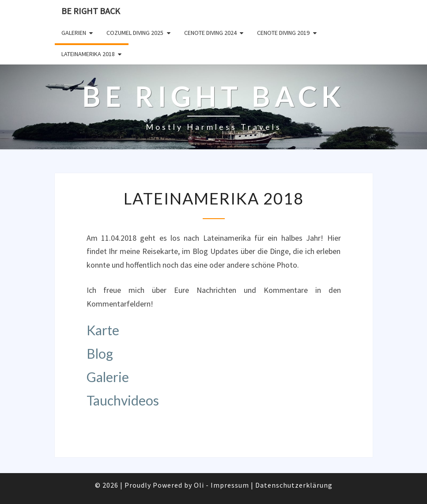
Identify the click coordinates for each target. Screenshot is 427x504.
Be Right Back (91, 11)
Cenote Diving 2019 (283, 33)
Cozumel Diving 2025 (135, 33)
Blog (100, 353)
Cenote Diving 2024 (210, 33)
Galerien (74, 33)
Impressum (230, 485)
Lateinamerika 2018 (88, 54)
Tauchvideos (123, 400)
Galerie (108, 377)
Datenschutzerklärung (294, 485)
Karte (103, 330)
